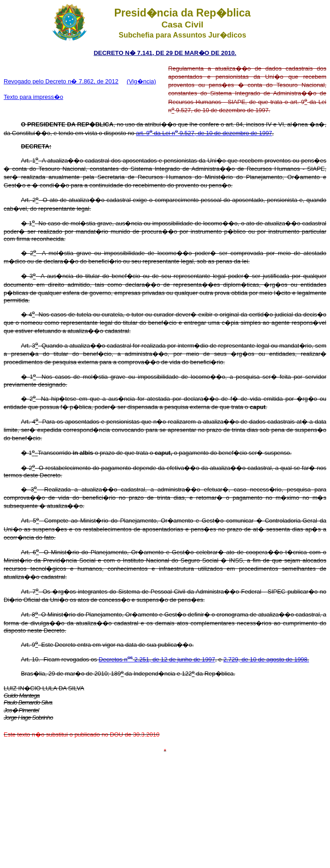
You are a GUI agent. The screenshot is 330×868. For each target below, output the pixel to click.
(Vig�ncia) (141, 81)
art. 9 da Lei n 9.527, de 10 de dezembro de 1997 (204, 133)
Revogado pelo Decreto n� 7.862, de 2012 (61, 81)
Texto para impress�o (33, 97)
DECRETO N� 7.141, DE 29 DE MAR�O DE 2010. (165, 53)
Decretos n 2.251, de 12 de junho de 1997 (157, 659)
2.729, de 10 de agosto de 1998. (266, 659)
